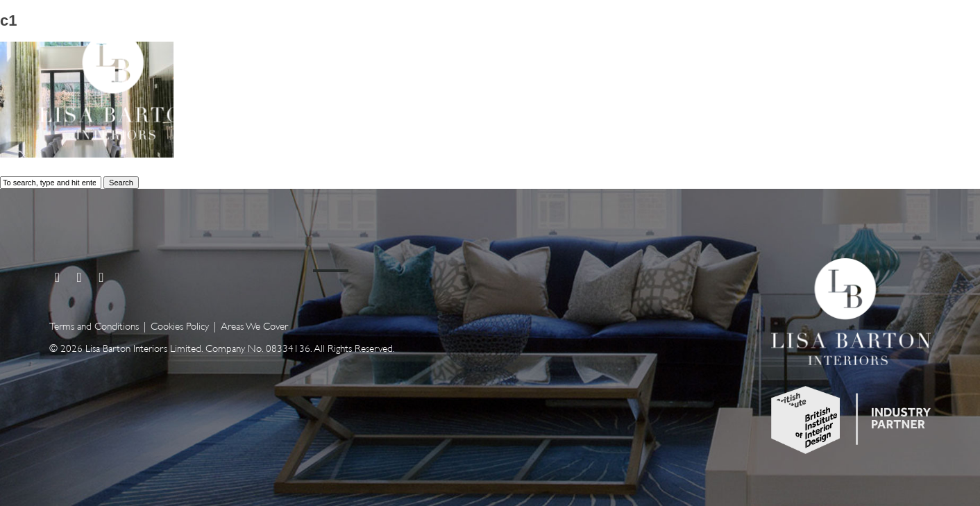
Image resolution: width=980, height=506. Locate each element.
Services (672, 82)
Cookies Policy (180, 325)
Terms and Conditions (94, 325)
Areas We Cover (254, 325)
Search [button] (121, 183)
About (836, 82)
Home (591, 82)
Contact (915, 82)
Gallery (758, 82)
